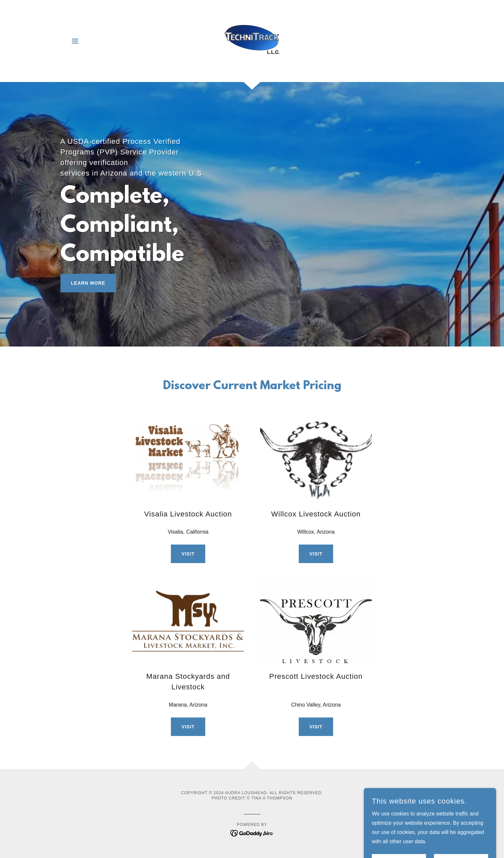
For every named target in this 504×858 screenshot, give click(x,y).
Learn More (88, 283)
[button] (75, 41)
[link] (252, 41)
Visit (188, 554)
